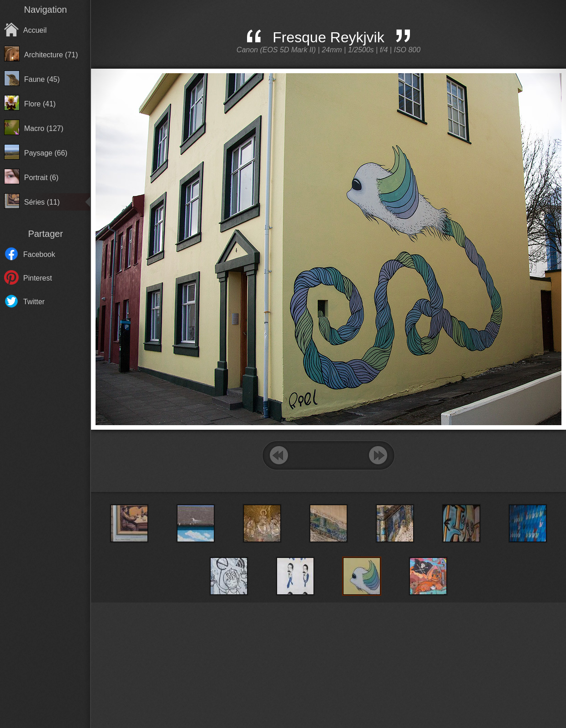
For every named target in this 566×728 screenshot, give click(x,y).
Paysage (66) (46, 153)
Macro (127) (44, 128)
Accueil (35, 30)
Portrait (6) (41, 178)
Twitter (34, 302)
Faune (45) (42, 79)
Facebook (39, 254)
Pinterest (38, 278)
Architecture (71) (51, 55)
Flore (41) (40, 104)
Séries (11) (42, 202)
